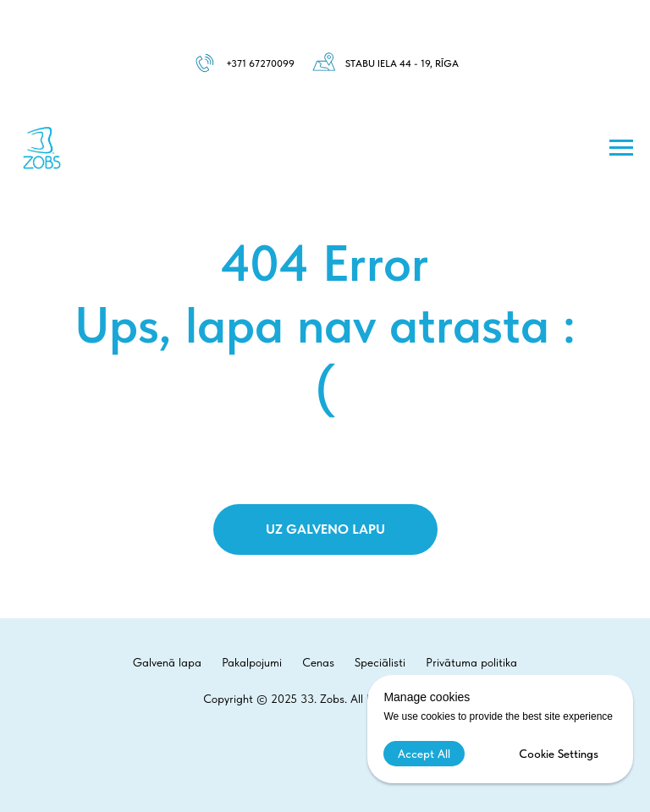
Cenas (318, 662)
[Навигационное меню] (621, 148)
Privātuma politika (471, 662)
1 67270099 (268, 63)
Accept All (424, 754)
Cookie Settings (559, 754)
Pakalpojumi (252, 662)
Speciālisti (380, 662)
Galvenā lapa (167, 662)
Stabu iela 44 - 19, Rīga (402, 63)
